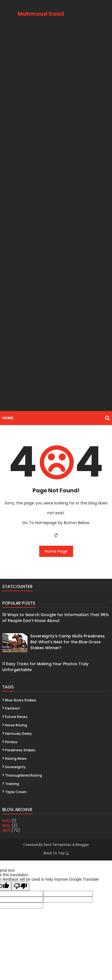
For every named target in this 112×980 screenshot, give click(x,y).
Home (8, 418)
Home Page (56, 551)
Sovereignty (15, 767)
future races (16, 717)
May (6, 821)
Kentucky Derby (18, 734)
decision (12, 708)
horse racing (16, 725)
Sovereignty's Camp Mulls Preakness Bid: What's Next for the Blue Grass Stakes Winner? (67, 642)
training (12, 784)
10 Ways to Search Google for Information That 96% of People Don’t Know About (56, 618)
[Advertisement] (56, 220)
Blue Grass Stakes (21, 700)
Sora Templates (58, 845)
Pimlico (11, 742)
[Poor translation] (20, 886)
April (6, 830)
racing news (16, 758)
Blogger (82, 845)
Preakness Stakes (20, 750)
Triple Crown (16, 792)
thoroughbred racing (24, 775)
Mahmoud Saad (41, 14)
